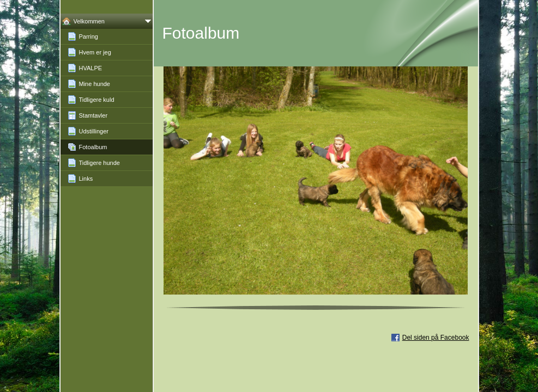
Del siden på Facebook (436, 338)
